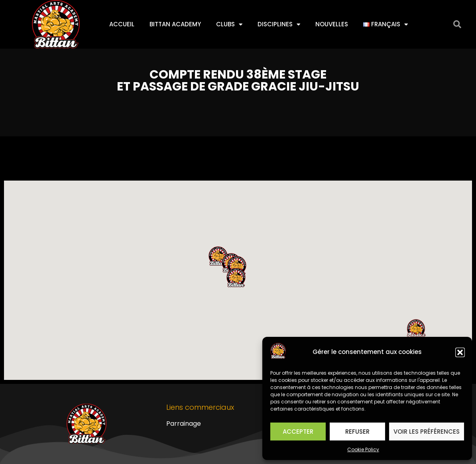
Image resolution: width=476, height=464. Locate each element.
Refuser (357, 432)
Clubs (229, 25)
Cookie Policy (363, 449)
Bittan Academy (175, 24)
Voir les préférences (427, 432)
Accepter (298, 432)
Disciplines (279, 25)
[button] (460, 352)
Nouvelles (332, 24)
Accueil (122, 24)
